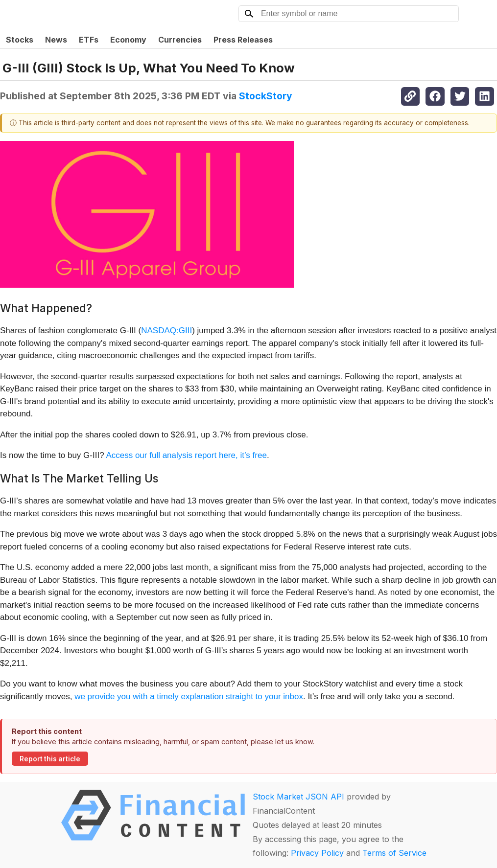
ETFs (89, 40)
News (56, 40)
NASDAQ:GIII (166, 331)
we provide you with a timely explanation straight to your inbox (189, 697)
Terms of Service (394, 853)
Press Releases (243, 40)
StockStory (266, 96)
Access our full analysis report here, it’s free (186, 455)
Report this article (50, 759)
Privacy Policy (317, 853)
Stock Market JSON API (298, 797)
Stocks (20, 40)
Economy (128, 40)
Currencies (180, 40)
